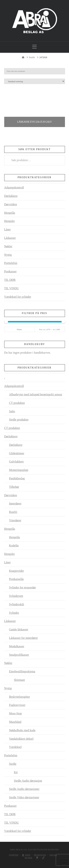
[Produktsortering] (35, 81)
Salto (12, 411)
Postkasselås (16, 579)
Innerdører (15, 503)
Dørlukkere (11, 196)
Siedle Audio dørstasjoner (24, 789)
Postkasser (10, 271)
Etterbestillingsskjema (22, 671)
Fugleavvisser (17, 705)
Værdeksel (15, 747)
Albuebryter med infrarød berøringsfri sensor (36, 394)
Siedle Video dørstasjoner (24, 797)
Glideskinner (17, 453)
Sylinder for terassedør (22, 587)
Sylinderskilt (17, 604)
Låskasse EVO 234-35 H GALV (34, 122)
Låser (8, 229)
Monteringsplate (19, 470)
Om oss (53, 855)
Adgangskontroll (14, 187)
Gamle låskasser (19, 629)
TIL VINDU (12, 288)
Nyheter (14, 855)
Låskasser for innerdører (23, 638)
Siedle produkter (19, 420)
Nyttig (8, 255)
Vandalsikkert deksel (21, 739)
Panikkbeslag (17, 478)
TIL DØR (10, 280)
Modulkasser (17, 646)
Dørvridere (11, 204)
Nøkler (8, 246)
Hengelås (10, 213)
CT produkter (17, 403)
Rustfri (13, 512)
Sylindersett (16, 596)
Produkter (40, 855)
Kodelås (14, 545)
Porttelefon (11, 263)
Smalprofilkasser (19, 655)
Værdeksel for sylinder (18, 297)
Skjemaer (19, 680)
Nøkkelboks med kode (22, 730)
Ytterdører (15, 520)
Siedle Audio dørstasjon (28, 781)
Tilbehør (14, 487)
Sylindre (14, 613)
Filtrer (19, 329)
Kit (16, 772)
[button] (34, 47)
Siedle (13, 764)
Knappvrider (16, 571)
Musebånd (15, 722)
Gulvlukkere (16, 461)
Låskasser (10, 238)
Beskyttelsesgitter (20, 697)
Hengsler (10, 221)
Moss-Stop (15, 713)
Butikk (29, 858)
